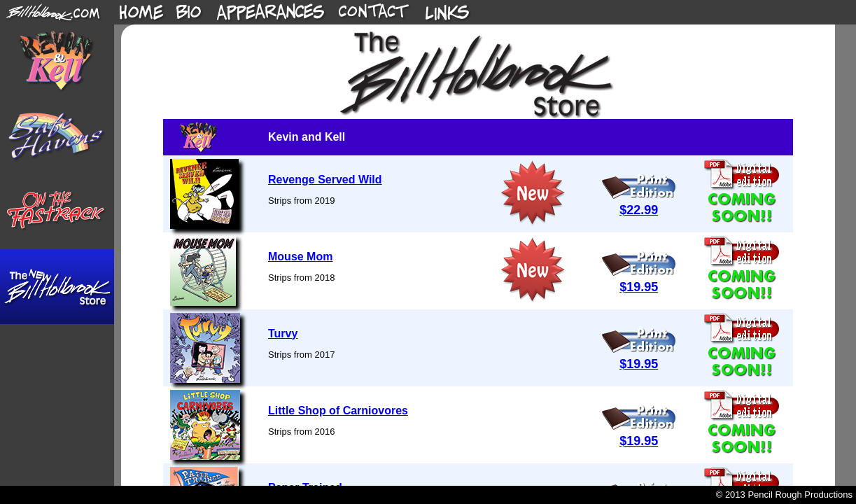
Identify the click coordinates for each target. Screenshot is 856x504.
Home (142, 12)
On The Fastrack (57, 212)
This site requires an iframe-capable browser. (485, 255)
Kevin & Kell (57, 62)
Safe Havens (57, 137)
